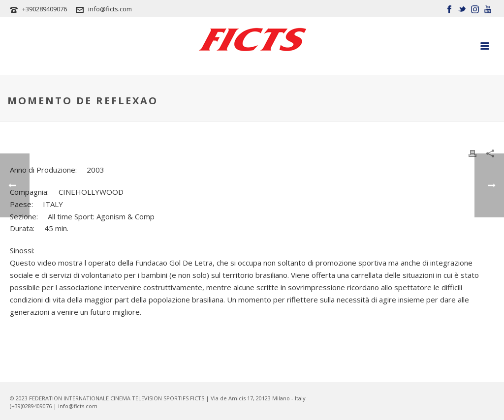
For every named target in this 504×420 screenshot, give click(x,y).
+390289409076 (45, 9)
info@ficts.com (110, 9)
